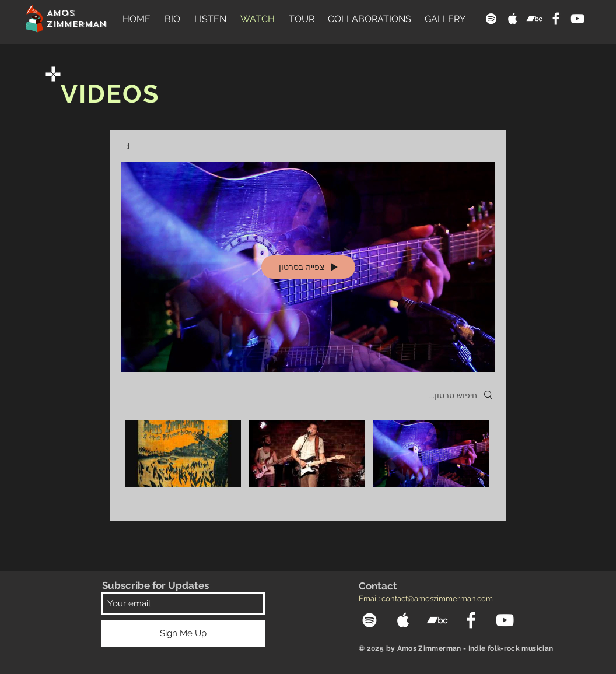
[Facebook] (556, 19)
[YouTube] (577, 19)
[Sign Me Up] (183, 633)
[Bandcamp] (534, 19)
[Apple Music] (513, 19)
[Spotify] (491, 19)
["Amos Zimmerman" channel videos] (308, 461)
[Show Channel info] (133, 146)
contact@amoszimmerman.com (437, 598)
